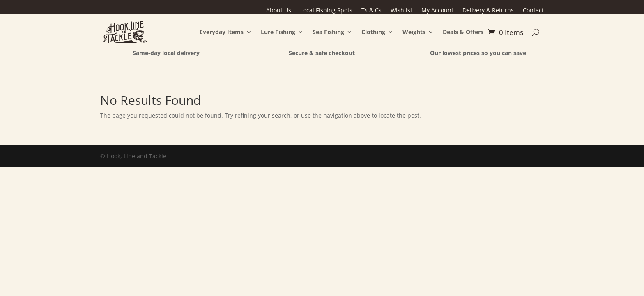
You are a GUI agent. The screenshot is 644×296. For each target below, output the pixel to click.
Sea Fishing (328, 32)
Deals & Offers (463, 32)
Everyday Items (222, 32)
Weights (414, 32)
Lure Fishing (278, 32)
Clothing (373, 32)
